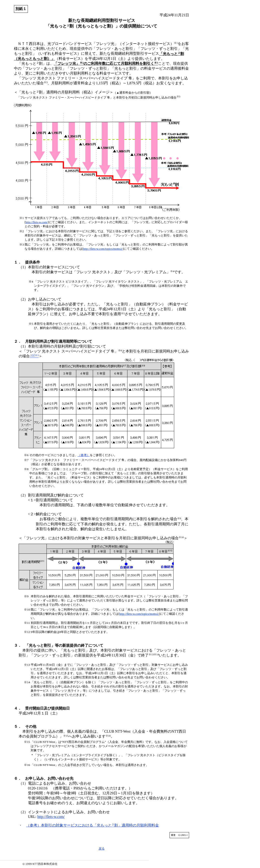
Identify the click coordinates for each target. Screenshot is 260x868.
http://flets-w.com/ (37, 222)
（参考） (84, 455)
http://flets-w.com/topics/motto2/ (103, 249)
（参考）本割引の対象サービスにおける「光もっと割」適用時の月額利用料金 (92, 825)
